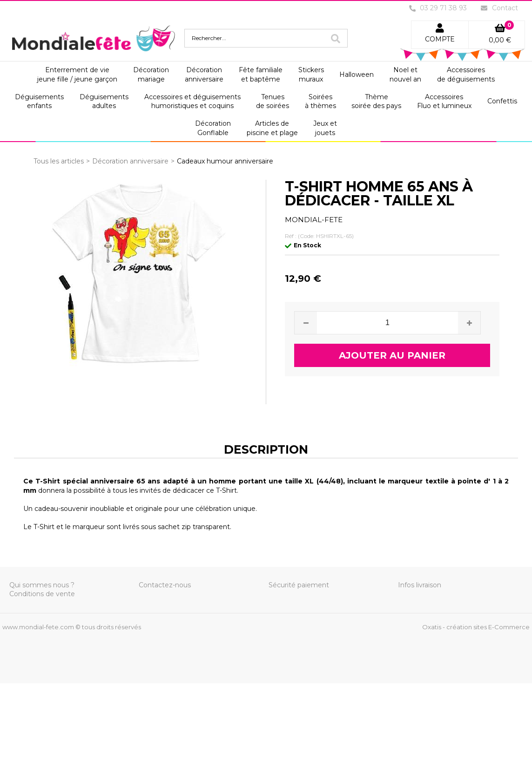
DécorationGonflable (213, 128)
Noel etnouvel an (405, 75)
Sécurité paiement (299, 585)
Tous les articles (59, 161)
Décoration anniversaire (130, 161)
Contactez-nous (165, 585)
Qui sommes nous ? (42, 585)
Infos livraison (420, 585)
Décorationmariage (151, 75)
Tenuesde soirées (273, 102)
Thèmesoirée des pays (376, 102)
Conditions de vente (42, 594)
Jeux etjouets (325, 128)
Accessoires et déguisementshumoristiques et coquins (192, 102)
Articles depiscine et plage (272, 128)
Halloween (357, 75)
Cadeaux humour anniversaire (225, 161)
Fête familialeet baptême (261, 75)
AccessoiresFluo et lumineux (444, 102)
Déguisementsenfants (39, 102)
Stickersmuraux (311, 75)
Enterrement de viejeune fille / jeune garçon (77, 75)
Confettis (502, 101)
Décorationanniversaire (204, 75)
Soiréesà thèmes (320, 102)
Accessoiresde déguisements (466, 75)
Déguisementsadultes (104, 102)
